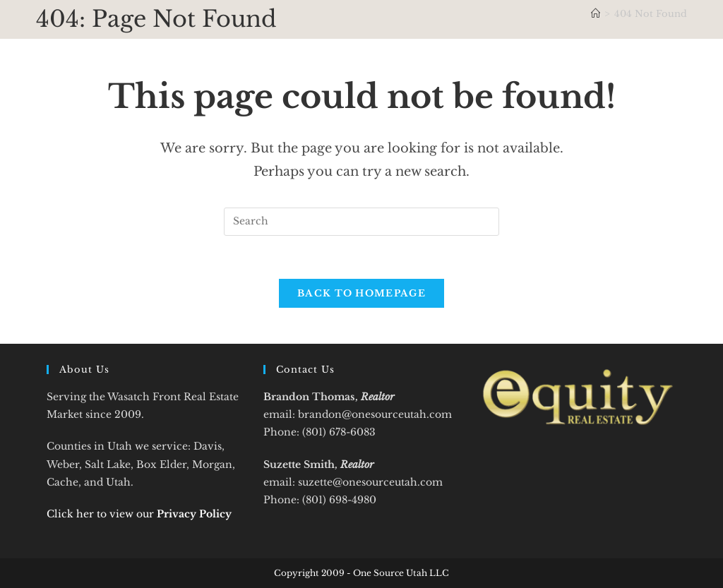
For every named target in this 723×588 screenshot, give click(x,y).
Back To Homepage (361, 293)
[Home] (596, 14)
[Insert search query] (361, 222)
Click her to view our (139, 514)
